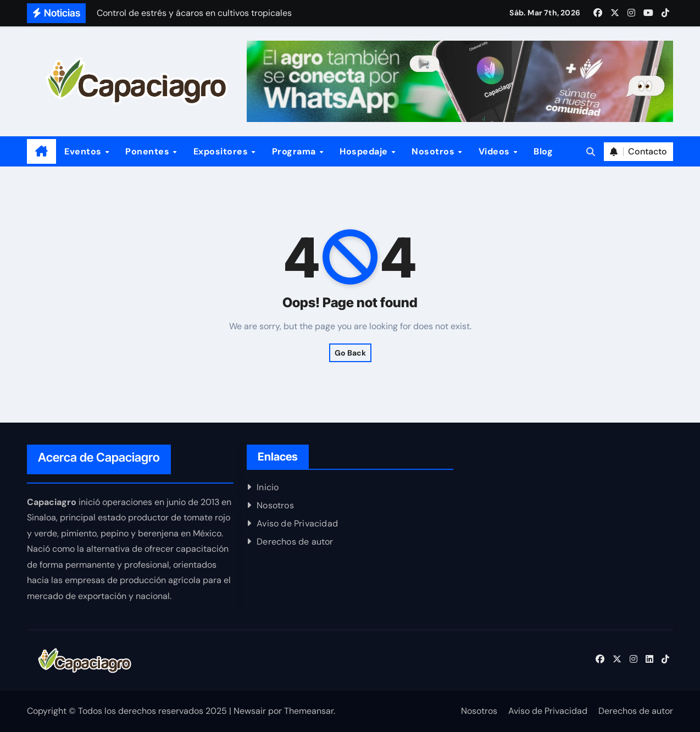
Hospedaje (365, 151)
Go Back (350, 353)
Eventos (84, 151)
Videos (496, 151)
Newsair (250, 711)
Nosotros (434, 151)
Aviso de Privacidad (297, 523)
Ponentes (149, 151)
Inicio (268, 487)
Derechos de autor (295, 542)
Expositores (222, 151)
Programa (295, 151)
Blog (543, 151)
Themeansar (309, 711)
